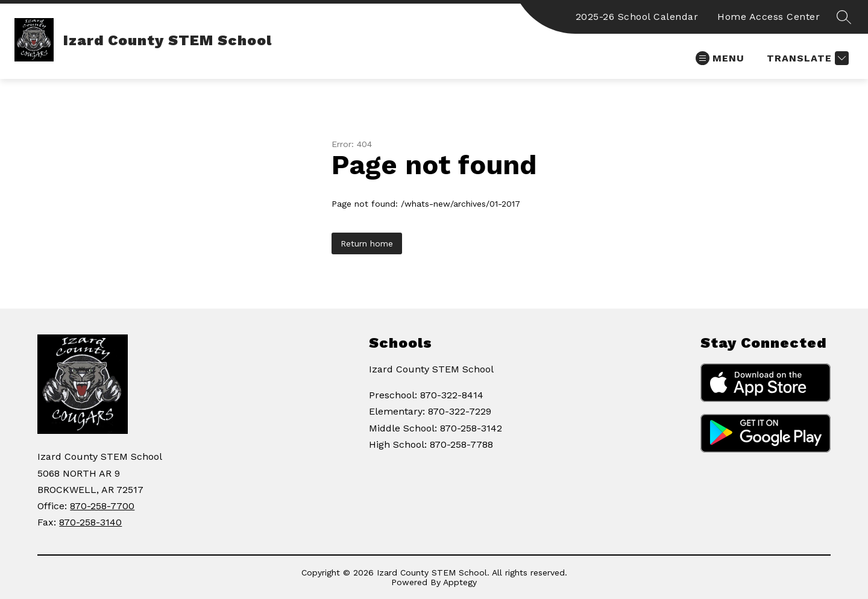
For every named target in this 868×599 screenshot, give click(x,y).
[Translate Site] (806, 58)
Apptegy (460, 582)
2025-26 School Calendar (637, 17)
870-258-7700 (102, 506)
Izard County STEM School (431, 369)
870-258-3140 (90, 522)
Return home (367, 243)
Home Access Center (769, 17)
